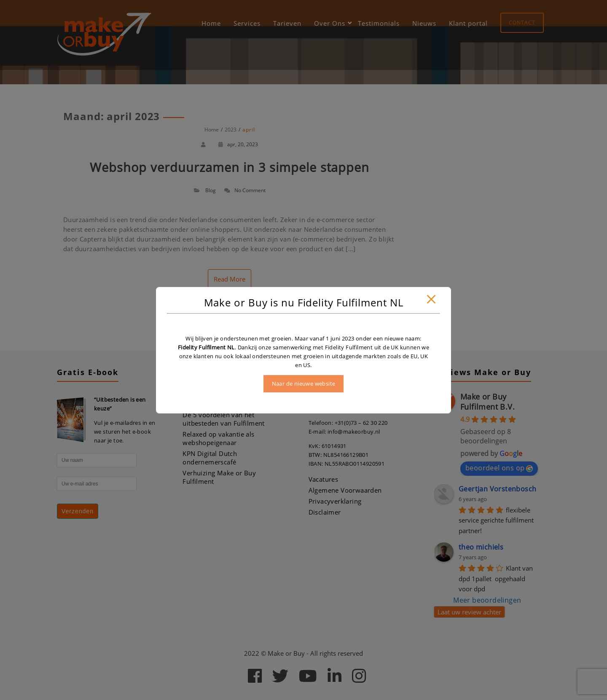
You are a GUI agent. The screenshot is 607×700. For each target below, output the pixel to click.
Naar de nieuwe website (304, 384)
